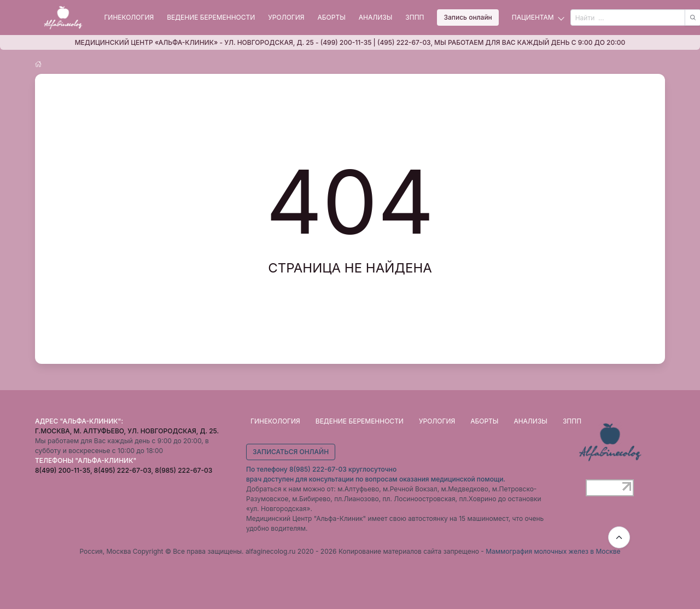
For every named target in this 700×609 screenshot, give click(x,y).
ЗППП (415, 17)
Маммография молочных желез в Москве (553, 551)
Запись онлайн (468, 17)
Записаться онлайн (291, 452)
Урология (286, 17)
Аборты (332, 17)
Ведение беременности (211, 17)
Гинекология (129, 17)
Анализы (376, 17)
